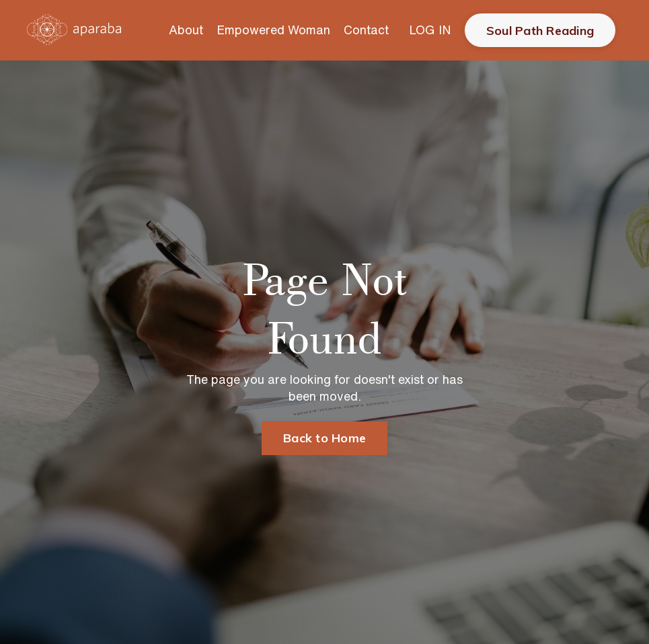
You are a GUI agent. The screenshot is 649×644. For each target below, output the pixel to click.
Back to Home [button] (324, 438)
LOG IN (430, 30)
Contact (366, 30)
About (186, 30)
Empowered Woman (273, 30)
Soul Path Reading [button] (540, 31)
